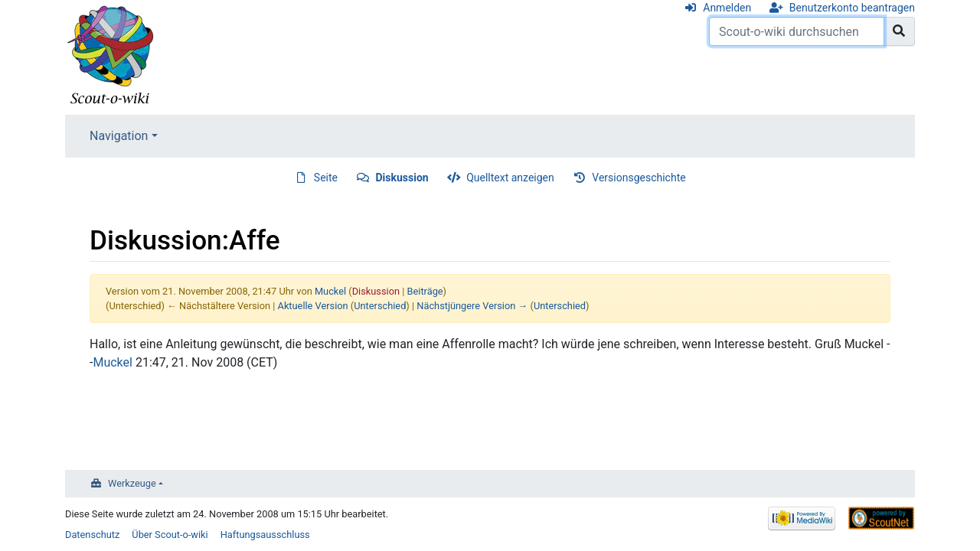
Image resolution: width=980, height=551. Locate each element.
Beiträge (425, 291)
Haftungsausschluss (265, 535)
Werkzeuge (132, 483)
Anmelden (727, 8)
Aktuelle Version (313, 306)
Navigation (119, 136)
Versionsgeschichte (639, 178)
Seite (326, 178)
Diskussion (402, 178)
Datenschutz (92, 535)
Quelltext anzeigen (510, 178)
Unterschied (380, 306)
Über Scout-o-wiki (170, 535)
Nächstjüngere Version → (472, 306)
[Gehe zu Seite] (899, 31)
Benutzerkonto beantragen (852, 8)
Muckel (113, 362)
